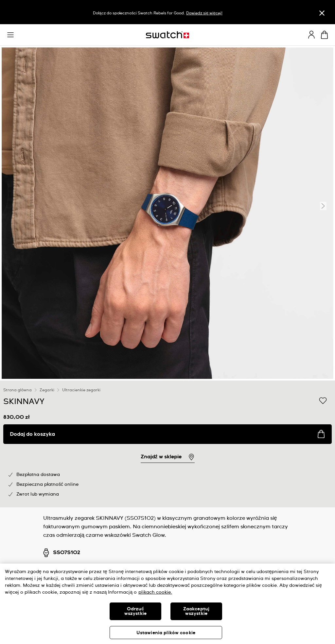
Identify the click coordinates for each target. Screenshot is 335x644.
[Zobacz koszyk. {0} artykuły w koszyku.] (324, 35)
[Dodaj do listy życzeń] (323, 401)
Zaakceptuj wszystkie (196, 611)
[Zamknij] (322, 13)
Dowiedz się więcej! (204, 13)
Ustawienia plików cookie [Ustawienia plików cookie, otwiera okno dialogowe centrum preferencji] (166, 633)
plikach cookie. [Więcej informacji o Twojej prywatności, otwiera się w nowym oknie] (155, 592)
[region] (167, 444)
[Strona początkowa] (167, 35)
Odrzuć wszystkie (135, 611)
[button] (10, 35)
